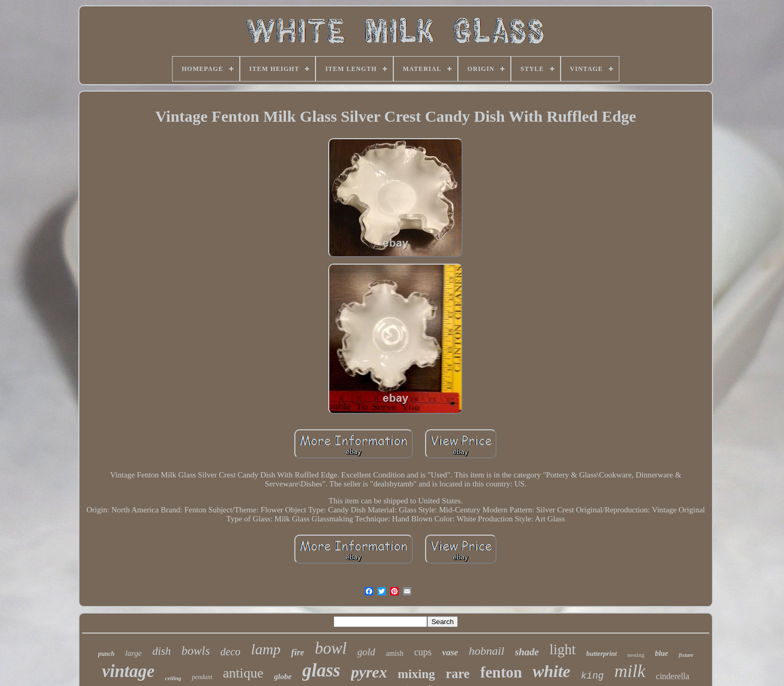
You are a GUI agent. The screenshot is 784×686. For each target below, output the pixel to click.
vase (450, 652)
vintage (128, 671)
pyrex (369, 672)
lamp (266, 649)
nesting (636, 655)
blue (661, 653)
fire (298, 652)
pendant (202, 677)
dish (162, 651)
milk (630, 671)
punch (106, 654)
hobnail (486, 651)
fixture (686, 655)
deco (230, 652)
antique (243, 673)
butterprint (602, 653)
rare (458, 674)
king (592, 676)
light (563, 649)
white (551, 671)
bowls (196, 651)
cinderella (673, 676)
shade (527, 652)
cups (423, 652)
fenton (501, 672)
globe (283, 676)
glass (321, 670)
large (134, 653)
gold (366, 652)
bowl (331, 648)
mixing (416, 674)
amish (395, 653)
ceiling (173, 678)
